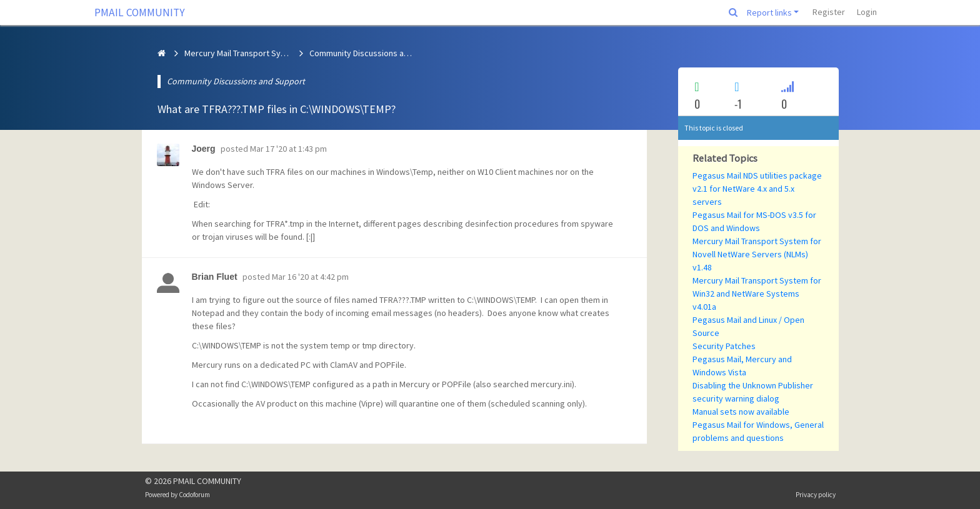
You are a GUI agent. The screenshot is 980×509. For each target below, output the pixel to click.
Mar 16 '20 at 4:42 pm (310, 277)
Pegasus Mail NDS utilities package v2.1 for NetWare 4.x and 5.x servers (757, 189)
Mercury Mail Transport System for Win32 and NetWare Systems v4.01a (757, 294)
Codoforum (194, 495)
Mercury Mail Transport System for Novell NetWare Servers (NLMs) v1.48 (757, 254)
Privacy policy (816, 495)
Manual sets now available (741, 412)
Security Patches (724, 346)
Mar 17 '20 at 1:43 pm (288, 149)
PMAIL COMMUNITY (140, 12)
